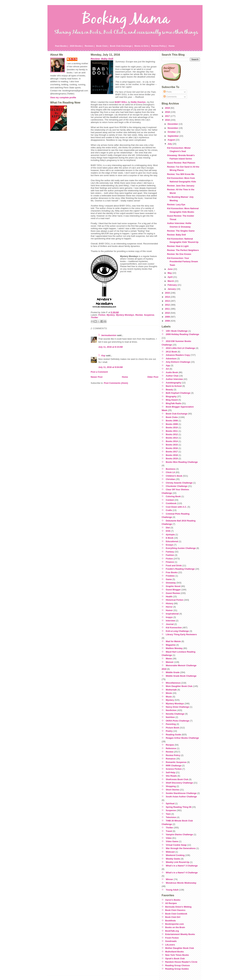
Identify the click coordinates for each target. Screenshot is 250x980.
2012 (168, 305)
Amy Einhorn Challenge (178, 362)
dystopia (170, 534)
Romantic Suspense (176, 762)
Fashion (170, 555)
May (170, 273)
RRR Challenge (174, 766)
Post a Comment (99, 372)
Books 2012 (172, 434)
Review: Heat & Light (178, 246)
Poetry (169, 731)
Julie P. (74, 59)
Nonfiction (171, 710)
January (172, 289)
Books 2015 (172, 445)
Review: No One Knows (179, 254)
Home (172, 46)
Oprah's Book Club (175, 959)
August (172, 140)
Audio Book (172, 372)
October (172, 132)
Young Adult (172, 890)
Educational (172, 541)
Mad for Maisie (173, 641)
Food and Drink (174, 566)
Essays (170, 545)
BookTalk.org (172, 931)
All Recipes (171, 903)
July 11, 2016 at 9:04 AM (110, 367)
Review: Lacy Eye (176, 205)
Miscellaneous (173, 683)
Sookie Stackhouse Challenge (181, 793)
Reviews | (90, 46)
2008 (168, 321)
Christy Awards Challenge (179, 483)
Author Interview (174, 379)
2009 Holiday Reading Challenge (183, 334)
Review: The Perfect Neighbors (183, 250)
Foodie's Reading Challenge (180, 569)
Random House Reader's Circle (181, 962)
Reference (171, 748)
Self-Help (171, 772)
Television (171, 817)
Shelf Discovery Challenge (179, 783)
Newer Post (97, 377)
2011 (168, 309)
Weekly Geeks (173, 859)
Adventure (171, 359)
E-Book (170, 538)
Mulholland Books (174, 952)
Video (169, 838)
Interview (171, 621)
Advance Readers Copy (178, 355)
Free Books (172, 572)
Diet (168, 528)
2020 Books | (76, 46)
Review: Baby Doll (102, 59)
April (170, 277)
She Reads (171, 776)
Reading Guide (173, 735)
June (170, 269)
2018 (168, 112)
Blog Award (172, 400)
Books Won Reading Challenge (182, 462)
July (170, 144)
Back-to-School (174, 386)
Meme (169, 659)
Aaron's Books (173, 900)
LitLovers (170, 945)
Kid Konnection (174, 628)
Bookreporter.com (174, 924)
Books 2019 (172, 458)
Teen (168, 814)
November (173, 128)
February (172, 285)
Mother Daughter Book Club (180, 948)
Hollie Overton (138, 102)
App (168, 365)
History (170, 603)
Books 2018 (172, 455)
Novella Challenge (175, 714)
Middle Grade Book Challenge (181, 676)
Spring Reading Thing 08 (179, 807)
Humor (169, 610)
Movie (169, 693)
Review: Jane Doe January (181, 186)
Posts (168, 92)
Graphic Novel (173, 586)
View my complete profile (63, 97)
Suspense (149, 315)
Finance (170, 562)
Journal (170, 624)
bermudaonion (109, 335)
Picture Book (173, 728)
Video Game (172, 841)
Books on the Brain (175, 927)
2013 (168, 301)
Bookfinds (171, 921)
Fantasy (170, 552)
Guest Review (173, 593)
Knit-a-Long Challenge (177, 631)
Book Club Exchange (177, 414)
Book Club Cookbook (176, 914)
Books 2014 (172, 441)
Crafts (169, 510)
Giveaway (171, 583)
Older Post (153, 377)
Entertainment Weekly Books (180, 934)
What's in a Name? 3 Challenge (182, 866)
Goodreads (171, 941)
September (173, 136)
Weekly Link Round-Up (178, 862)
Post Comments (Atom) (116, 383)
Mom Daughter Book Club (179, 686)
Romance (171, 759)
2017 (168, 116)
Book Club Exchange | (121, 46)
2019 (168, 108)
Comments (170, 97)
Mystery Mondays (125, 315)
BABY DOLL (121, 102)
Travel (169, 831)
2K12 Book (171, 352)
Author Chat (172, 376)
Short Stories (173, 790)
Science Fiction (174, 769)
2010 (168, 313)
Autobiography (174, 383)
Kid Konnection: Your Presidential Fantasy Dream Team (183, 262)
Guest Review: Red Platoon (181, 163)
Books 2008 (172, 421)
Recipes (170, 745)
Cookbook (171, 503)
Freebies (170, 576)
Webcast (170, 852)
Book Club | (102, 46)
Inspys (169, 617)
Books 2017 (172, 452)
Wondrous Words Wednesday (181, 883)
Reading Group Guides (177, 969)
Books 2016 (172, 448)
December (173, 124)
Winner (170, 879)
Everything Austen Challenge (181, 548)
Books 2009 (172, 424)
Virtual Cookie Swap (176, 845)
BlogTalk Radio (174, 403)
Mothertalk (171, 690)
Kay (103, 356)
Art (167, 369)
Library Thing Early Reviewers (181, 634)
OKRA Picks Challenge (178, 721)
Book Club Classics (175, 910)
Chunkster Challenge (177, 486)
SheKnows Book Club (177, 779)
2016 (168, 120)
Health (169, 597)
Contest (170, 500)
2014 (168, 297)
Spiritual (170, 803)
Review (139, 315)
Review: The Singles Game (181, 231)
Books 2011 (172, 431)
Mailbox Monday (174, 648)
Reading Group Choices (178, 965)
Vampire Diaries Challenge (179, 834)
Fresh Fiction (172, 938)
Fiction (102, 315)
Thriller (94, 317)
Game (169, 579)
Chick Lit (170, 472)
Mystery (111, 315)
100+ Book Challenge (177, 331)
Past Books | (62, 46)
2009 (168, 317)
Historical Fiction (175, 600)
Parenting (171, 724)
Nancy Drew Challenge (178, 707)
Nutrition (170, 717)
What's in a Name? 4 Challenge (182, 873)
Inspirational (172, 614)
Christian (171, 479)
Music (169, 697)
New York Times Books (177, 955)
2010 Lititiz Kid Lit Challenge (181, 348)
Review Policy (173, 755)
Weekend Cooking (175, 855)
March (171, 281)
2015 (168, 293)
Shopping (171, 786)
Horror (169, 607)
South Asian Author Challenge (181, 797)
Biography (171, 396)
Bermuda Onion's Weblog (178, 907)
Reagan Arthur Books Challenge (182, 738)
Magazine (171, 645)
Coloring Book (173, 496)
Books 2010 (172, 427)
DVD (168, 531)
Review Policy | (159, 46)
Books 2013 (172, 438)
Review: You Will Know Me (181, 174)
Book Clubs (172, 417)
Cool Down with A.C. (176, 507)
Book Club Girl (173, 917)
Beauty (170, 390)
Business (171, 469)
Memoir (170, 662)
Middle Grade (173, 672)
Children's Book (174, 476)
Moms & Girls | (142, 46)
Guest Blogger (173, 590)
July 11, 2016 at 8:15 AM (110, 347)
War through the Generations (181, 848)
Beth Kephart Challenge (178, 393)
